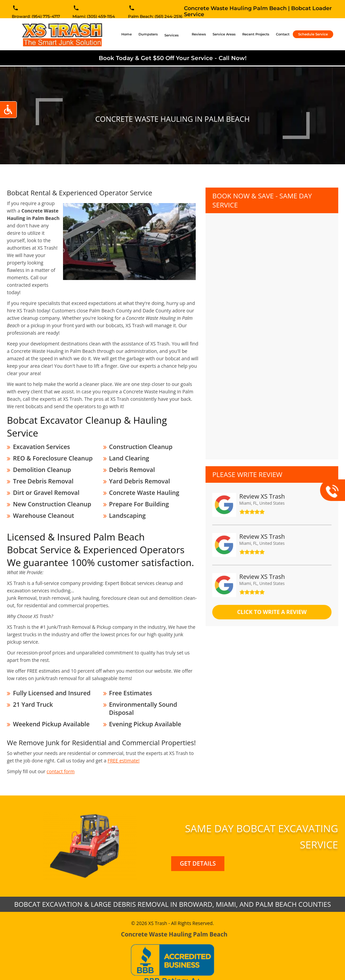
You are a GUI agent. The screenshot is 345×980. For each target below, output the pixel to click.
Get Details (198, 849)
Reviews (199, 34)
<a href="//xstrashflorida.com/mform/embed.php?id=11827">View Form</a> (272, 329)
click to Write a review (272, 612)
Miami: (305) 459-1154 (94, 17)
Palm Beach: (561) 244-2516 (155, 17)
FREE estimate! (123, 746)
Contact (283, 34)
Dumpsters (148, 34)
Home (128, 34)
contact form (61, 757)
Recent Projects (256, 34)
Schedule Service (313, 34)
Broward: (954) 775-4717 (36, 17)
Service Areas (224, 34)
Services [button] (172, 35)
